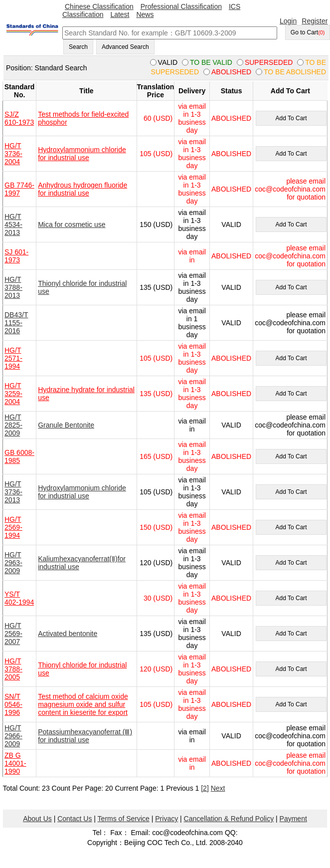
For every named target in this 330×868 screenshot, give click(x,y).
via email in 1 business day (192, 323)
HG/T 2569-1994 (13, 527)
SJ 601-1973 (16, 256)
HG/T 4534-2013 (13, 224)
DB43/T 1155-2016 (16, 323)
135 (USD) (156, 287)
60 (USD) (158, 118)
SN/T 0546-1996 (13, 704)
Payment (293, 819)
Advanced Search (125, 47)
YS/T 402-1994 (19, 598)
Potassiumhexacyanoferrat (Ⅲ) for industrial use (85, 736)
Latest (120, 14)
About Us (37, 819)
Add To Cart (291, 118)
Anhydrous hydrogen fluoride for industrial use (82, 189)
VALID (231, 224)
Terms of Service (124, 819)
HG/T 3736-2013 (13, 492)
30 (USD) (158, 598)
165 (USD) (156, 456)
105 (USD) (156, 154)
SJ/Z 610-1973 (19, 118)
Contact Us (75, 819)
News (145, 14)
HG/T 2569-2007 (13, 634)
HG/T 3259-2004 (13, 394)
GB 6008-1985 (19, 456)
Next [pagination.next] (218, 788)
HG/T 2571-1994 (13, 358)
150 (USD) (156, 224)
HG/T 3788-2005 (13, 669)
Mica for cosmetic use (72, 224)
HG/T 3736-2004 (13, 154)
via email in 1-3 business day (192, 118)
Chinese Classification (99, 6)
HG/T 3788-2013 (13, 287)
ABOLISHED (231, 118)
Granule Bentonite (66, 425)
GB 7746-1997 (19, 189)
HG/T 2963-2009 (13, 563)
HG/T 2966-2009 (13, 736)
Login (288, 21)
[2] (205, 788)
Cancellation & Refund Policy (229, 819)
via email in (192, 256)
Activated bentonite (68, 634)
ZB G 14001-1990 (15, 763)
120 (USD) (156, 563)
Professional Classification (181, 6)
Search (78, 47)
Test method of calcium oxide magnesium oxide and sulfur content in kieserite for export (83, 704)
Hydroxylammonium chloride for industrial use (82, 154)
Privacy (166, 819)
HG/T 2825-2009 (13, 425)
